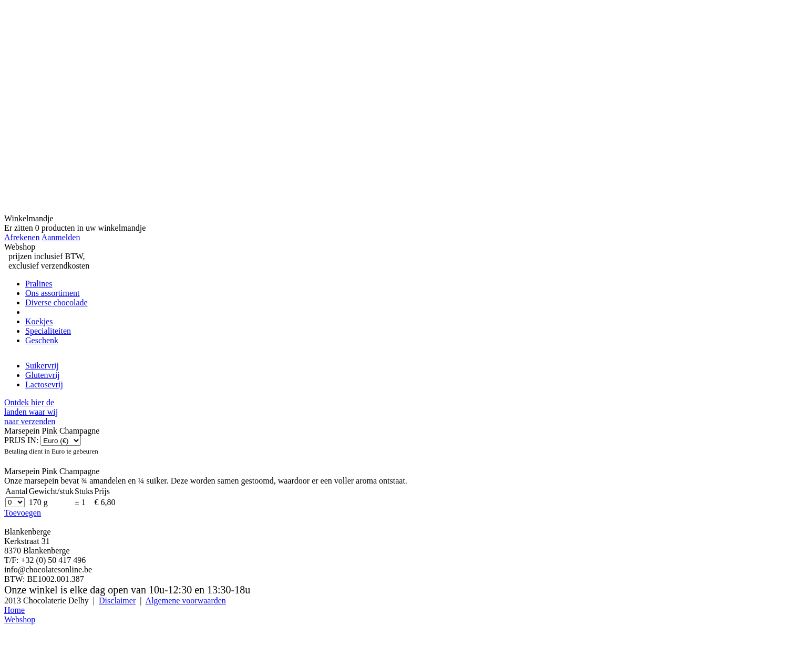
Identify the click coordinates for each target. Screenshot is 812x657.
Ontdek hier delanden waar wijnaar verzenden (31, 412)
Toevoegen (23, 513)
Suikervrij (42, 366)
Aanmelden (61, 237)
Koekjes (39, 321)
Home (14, 610)
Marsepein (43, 312)
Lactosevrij (44, 384)
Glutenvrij (43, 375)
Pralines (39, 284)
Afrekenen (22, 237)
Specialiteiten (48, 331)
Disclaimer (117, 600)
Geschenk (42, 340)
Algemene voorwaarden (186, 600)
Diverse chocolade (56, 302)
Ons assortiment (53, 293)
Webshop (20, 619)
